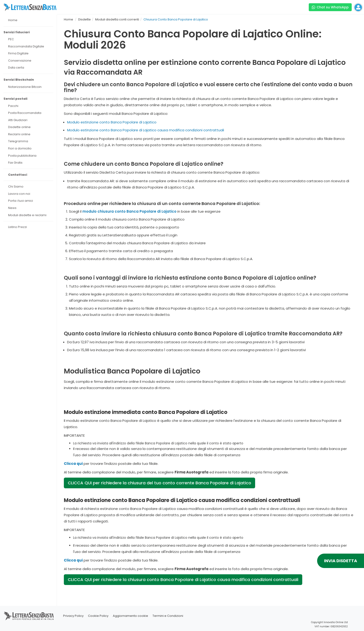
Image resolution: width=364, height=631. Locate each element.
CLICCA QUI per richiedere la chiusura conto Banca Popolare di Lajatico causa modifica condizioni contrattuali (183, 580)
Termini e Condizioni (168, 616)
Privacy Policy (73, 616)
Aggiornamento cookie (130, 616)
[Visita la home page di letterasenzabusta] (30, 7)
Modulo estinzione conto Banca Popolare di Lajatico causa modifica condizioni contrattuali (146, 130)
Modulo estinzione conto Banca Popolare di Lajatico (112, 122)
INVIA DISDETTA (341, 561)
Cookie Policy (98, 616)
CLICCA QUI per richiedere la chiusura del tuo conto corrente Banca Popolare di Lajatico (159, 483)
